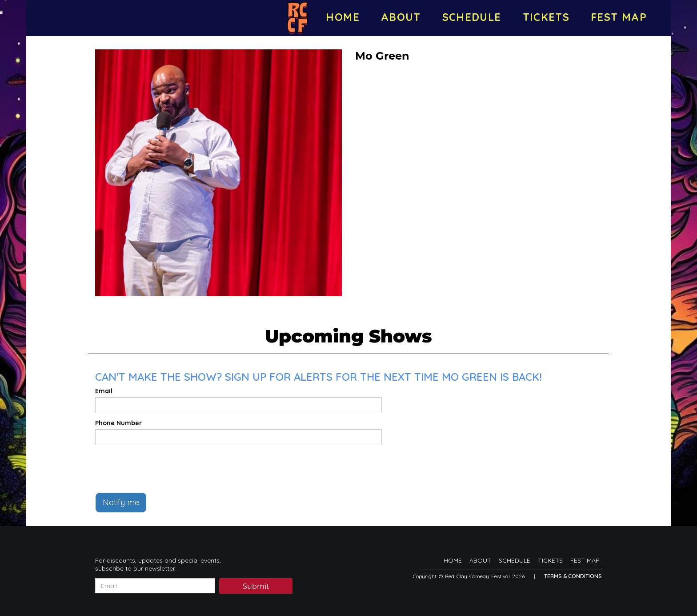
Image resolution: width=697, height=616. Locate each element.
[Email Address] (155, 586)
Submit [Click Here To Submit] (256, 586)
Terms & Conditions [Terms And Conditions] (573, 576)
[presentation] (163, 468)
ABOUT (401, 17)
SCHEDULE (472, 17)
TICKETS (546, 17)
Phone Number (118, 423)
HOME (342, 17)
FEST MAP (619, 17)
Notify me (121, 502)
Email (104, 391)
